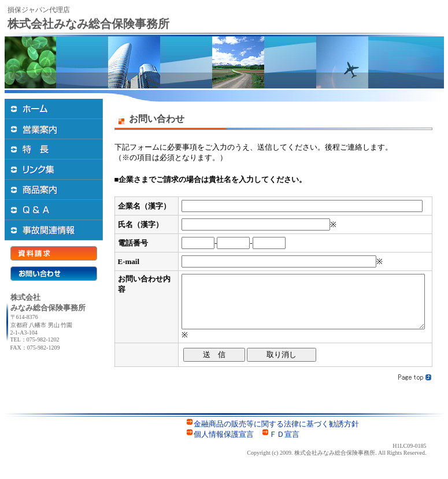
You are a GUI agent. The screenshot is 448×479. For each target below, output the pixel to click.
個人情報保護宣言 (224, 445)
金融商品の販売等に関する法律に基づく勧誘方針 (276, 434)
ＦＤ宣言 (284, 445)
